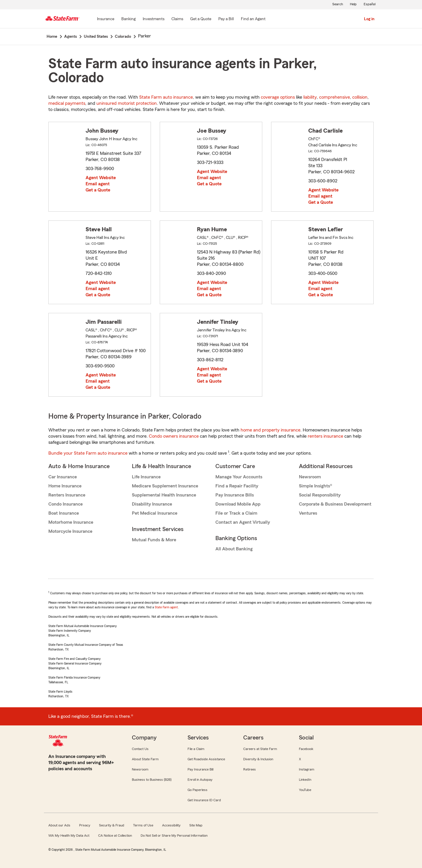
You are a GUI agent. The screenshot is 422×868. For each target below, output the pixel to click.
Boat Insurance (64, 513)
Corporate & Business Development (335, 504)
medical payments (67, 103)
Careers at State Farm (260, 749)
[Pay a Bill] (226, 19)
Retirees (250, 769)
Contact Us (140, 749)
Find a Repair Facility (237, 486)
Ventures (308, 513)
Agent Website (101, 178)
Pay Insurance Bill (200, 769)
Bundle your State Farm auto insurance (88, 453)
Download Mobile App (238, 504)
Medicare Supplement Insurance (165, 486)
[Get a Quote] (201, 19)
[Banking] (129, 19)
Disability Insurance (152, 504)
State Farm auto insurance (166, 97)
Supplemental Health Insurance (164, 495)
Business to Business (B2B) (152, 780)
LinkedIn (305, 780)
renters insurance (325, 436)
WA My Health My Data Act (69, 836)
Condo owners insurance (174, 436)
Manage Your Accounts (239, 477)
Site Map (196, 825)
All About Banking (234, 549)
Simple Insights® (315, 486)
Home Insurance (65, 486)
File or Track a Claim (236, 513)
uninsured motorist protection (127, 103)
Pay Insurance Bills (235, 495)
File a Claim (196, 749)
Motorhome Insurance (71, 522)
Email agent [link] (98, 184)
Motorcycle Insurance (70, 531)
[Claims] (177, 19)
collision (360, 97)
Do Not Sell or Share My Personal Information (174, 836)
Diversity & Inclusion (258, 759)
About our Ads (59, 825)
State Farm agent (166, 607)
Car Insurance (63, 477)
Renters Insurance (67, 495)
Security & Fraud (112, 825)
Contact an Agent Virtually (243, 522)
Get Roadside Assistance (206, 759)
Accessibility (171, 825)
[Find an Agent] (253, 19)
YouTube (305, 790)
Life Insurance (146, 477)
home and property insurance (270, 430)
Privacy (85, 825)
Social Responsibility (320, 495)
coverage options (278, 97)
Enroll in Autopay (200, 780)
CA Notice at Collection (115, 836)
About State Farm (145, 759)
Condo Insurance (65, 504)
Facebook (306, 749)
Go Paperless (198, 790)
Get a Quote (98, 190)
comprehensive (335, 97)
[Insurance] (106, 19)
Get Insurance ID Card (204, 800)
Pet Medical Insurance (155, 513)
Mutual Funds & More (154, 540)
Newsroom (310, 477)
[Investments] (154, 19)
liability (310, 97)
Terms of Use (143, 825)
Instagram (307, 769)
